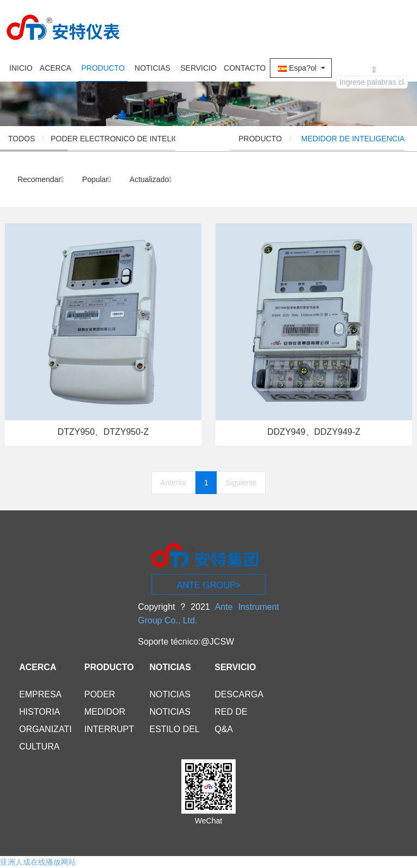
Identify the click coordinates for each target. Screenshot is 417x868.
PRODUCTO (294, 139)
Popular (96, 179)
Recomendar (40, 179)
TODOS (22, 139)
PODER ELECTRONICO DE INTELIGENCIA (127, 139)
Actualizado (151, 179)
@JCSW (218, 642)
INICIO (21, 68)
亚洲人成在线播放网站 (38, 862)
